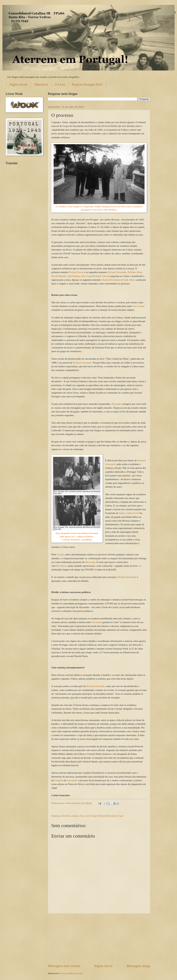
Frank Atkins (129, 280)
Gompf (60, 554)
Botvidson (61, 566)
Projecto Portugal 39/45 (87, 84)
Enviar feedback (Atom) (71, 973)
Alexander (116, 404)
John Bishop (73, 276)
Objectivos (41, 84)
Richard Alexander (117, 272)
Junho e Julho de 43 (129, 513)
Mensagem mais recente (64, 966)
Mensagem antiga (138, 966)
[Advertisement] (99, 939)
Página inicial (18, 84)
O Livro (60, 84)
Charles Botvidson (111, 280)
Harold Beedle (59, 276)
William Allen (135, 272)
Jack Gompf (87, 276)
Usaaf (120, 816)
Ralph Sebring (103, 276)
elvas (82, 816)
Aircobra (66, 816)
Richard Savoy (76, 272)
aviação (75, 816)
